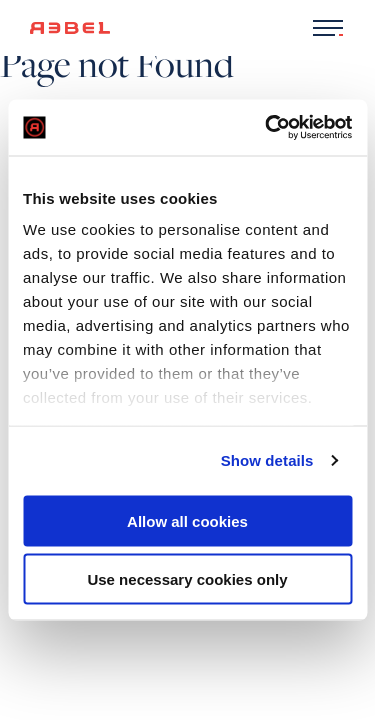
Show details (267, 460)
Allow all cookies (187, 520)
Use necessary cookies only (187, 579)
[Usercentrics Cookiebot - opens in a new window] (267, 128)
